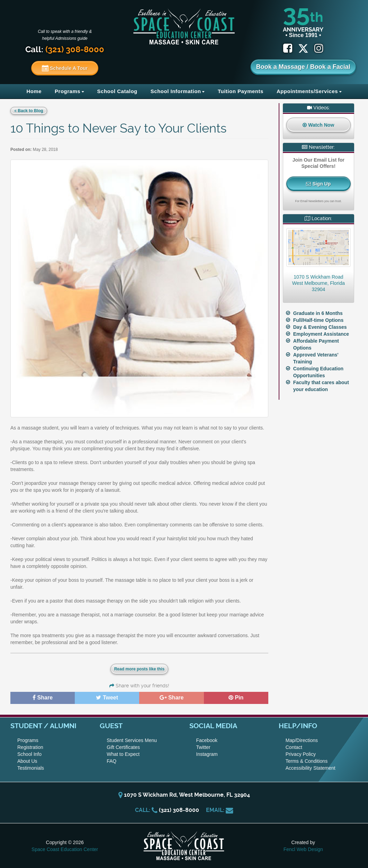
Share (43, 698)
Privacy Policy (301, 754)
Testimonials (31, 768)
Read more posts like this (139, 669)
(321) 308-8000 (179, 810)
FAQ (111, 761)
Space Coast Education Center (65, 849)
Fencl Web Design (303, 849)
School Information (176, 91)
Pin (236, 698)
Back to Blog (29, 111)
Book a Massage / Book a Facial (303, 67)
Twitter (203, 747)
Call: (65, 49)
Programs (68, 91)
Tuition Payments (241, 91)
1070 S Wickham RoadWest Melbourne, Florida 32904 (318, 283)
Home (34, 91)
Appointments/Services (307, 91)
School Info (29, 754)
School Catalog (117, 91)
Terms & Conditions (307, 761)
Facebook (207, 740)
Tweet (107, 698)
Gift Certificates (123, 747)
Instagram (207, 754)
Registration (30, 747)
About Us (27, 761)
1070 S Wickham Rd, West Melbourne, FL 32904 (184, 795)
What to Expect (123, 754)
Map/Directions (302, 740)
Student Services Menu (132, 740)
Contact (294, 747)
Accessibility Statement (311, 768)
